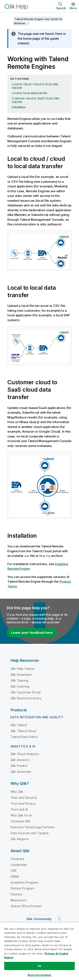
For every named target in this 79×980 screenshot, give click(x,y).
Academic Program (24, 882)
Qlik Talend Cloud (23, 731)
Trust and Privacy (23, 803)
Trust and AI (19, 809)
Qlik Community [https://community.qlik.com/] (39, 919)
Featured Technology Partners (33, 827)
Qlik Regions (20, 839)
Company (17, 859)
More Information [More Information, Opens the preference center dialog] (39, 975)
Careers (16, 894)
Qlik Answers (20, 760)
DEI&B (15, 876)
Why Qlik (17, 792)
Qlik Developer (21, 675)
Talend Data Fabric (24, 737)
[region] (39, 951)
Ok (39, 966)
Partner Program (22, 888)
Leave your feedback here (32, 633)
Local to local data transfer (30, 93)
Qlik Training (19, 680)
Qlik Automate (21, 772)
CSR (13, 871)
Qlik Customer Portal (25, 692)
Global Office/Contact (26, 906)
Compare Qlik (20, 821)
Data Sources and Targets (30, 833)
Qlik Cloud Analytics (25, 754)
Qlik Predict (19, 766)
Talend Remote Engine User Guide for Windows (38, 21)
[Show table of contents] (8, 19)
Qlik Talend (19, 725)
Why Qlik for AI (21, 815)
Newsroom (19, 900)
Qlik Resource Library (26, 698)
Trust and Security (24, 798)
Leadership (19, 865)
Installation (19, 107)
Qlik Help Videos (23, 669)
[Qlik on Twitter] (60, 919)
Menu (73, 8)
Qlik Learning (20, 686)
